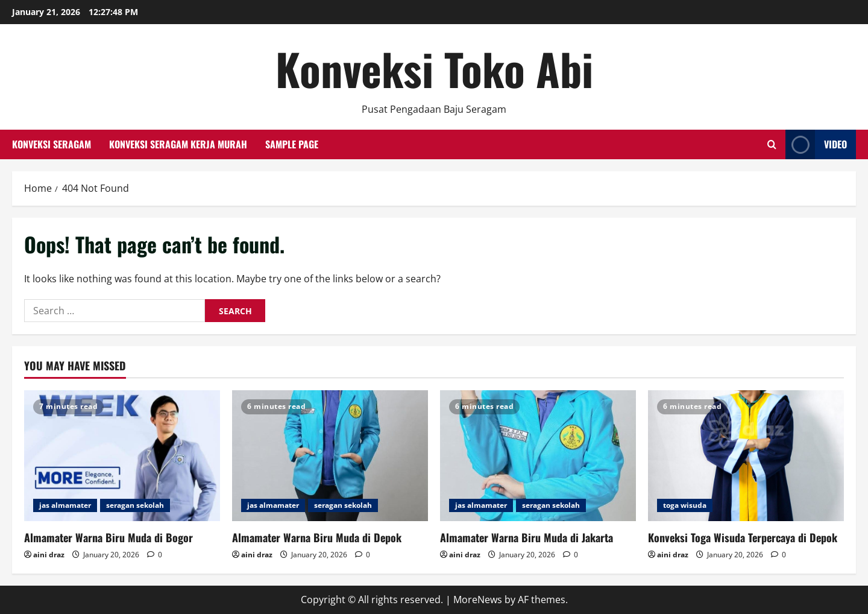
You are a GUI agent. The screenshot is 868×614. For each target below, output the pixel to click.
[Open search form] (772, 144)
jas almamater (65, 505)
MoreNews (478, 600)
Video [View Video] (816, 144)
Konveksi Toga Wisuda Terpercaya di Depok (743, 537)
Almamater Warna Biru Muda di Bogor (108, 537)
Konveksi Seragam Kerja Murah (178, 144)
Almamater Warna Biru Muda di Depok (317, 537)
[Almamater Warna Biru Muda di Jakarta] (538, 456)
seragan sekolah (135, 505)
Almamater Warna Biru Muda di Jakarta (527, 537)
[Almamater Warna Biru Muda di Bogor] (122, 456)
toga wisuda (685, 505)
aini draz (49, 555)
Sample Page (292, 144)
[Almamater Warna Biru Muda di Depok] (330, 456)
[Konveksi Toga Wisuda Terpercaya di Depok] (746, 456)
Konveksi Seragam (52, 144)
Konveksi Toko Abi (434, 68)
